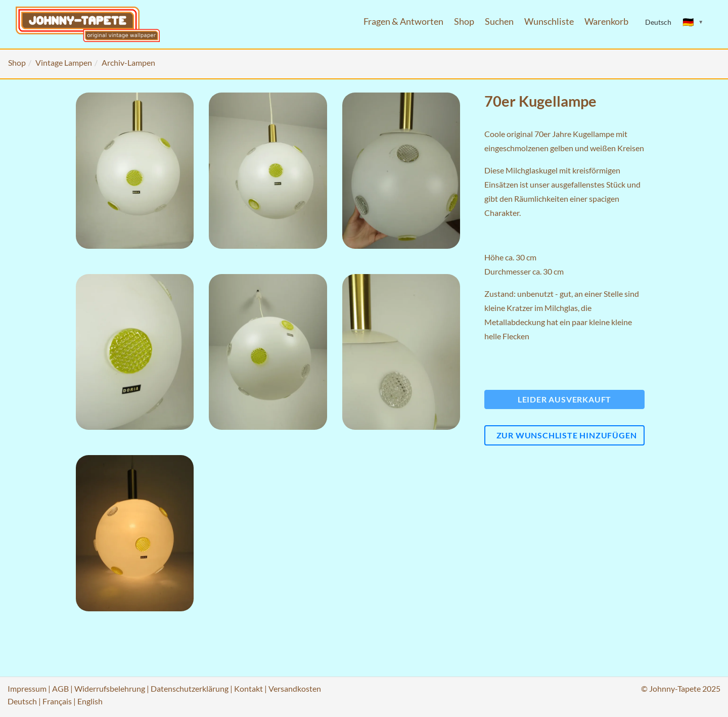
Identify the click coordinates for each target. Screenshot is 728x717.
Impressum (27, 688)
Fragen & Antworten (403, 21)
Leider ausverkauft (564, 399)
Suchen (499, 21)
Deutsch (22, 701)
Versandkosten (295, 688)
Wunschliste (549, 21)
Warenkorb (606, 21)
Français (57, 701)
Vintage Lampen (64, 62)
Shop (464, 21)
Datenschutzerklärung (190, 688)
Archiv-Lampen (128, 62)
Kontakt (248, 688)
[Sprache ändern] (693, 22)
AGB (60, 688)
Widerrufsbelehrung (110, 688)
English (90, 701)
